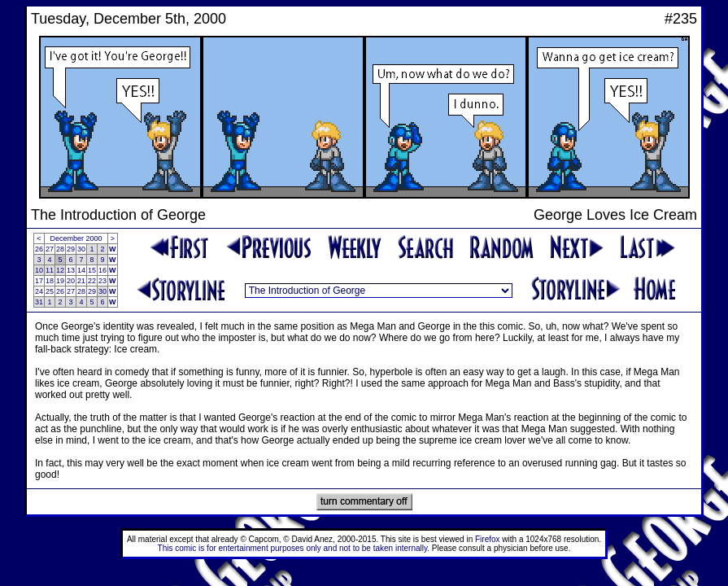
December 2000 (76, 238)
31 (39, 302)
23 (102, 281)
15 (92, 270)
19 (60, 281)
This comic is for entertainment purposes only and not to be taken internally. (294, 548)
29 (71, 249)
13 (71, 270)
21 (81, 281)
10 (39, 270)
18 (50, 281)
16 (102, 270)
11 (50, 270)
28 (60, 249)
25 (50, 291)
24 (39, 291)
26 (39, 249)
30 (81, 249)
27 (50, 249)
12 (60, 270)
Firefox (488, 539)
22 (92, 281)
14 (81, 270)
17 (39, 281)
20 (71, 281)
